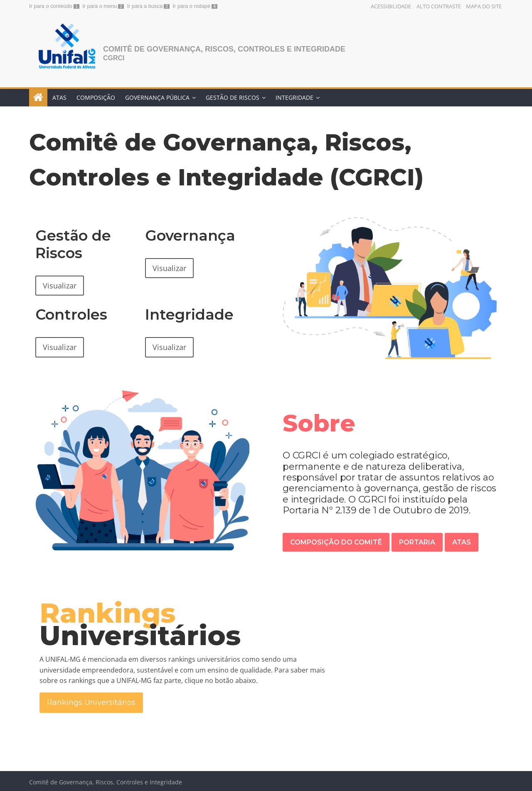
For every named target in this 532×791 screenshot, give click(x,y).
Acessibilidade (391, 6)
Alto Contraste (439, 6)
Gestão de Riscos (233, 97)
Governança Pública (157, 97)
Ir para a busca (145, 6)
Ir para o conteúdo (51, 6)
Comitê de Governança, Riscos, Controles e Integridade (224, 49)
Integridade (294, 97)
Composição (96, 97)
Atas (59, 97)
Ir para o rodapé (191, 6)
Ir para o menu (100, 6)
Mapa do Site (484, 6)
